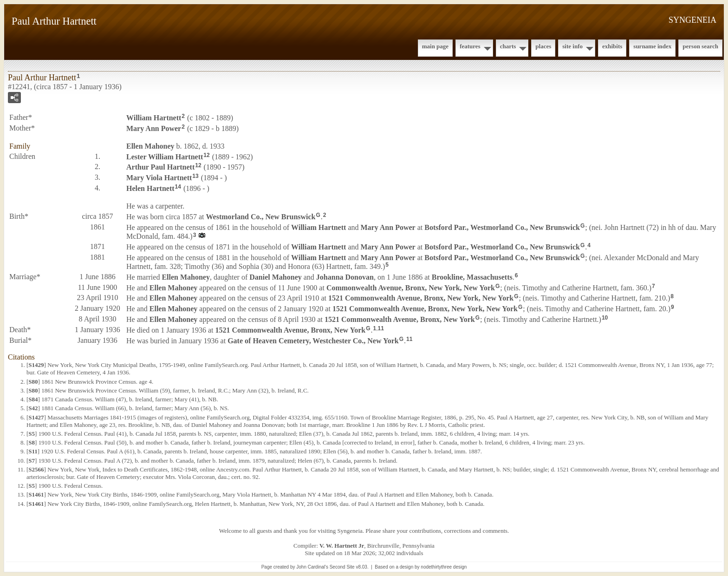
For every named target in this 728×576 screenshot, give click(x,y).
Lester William (165, 156)
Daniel (275, 277)
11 (381, 328)
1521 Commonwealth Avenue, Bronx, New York (400, 319)
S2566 (36, 469)
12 (206, 155)
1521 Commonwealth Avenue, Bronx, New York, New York (421, 298)
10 (605, 318)
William (154, 118)
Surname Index (652, 46)
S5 (32, 434)
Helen (150, 188)
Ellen (150, 146)
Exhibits (612, 46)
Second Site (342, 567)
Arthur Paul (160, 167)
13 (195, 176)
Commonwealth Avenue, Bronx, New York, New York (411, 287)
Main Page (435, 46)
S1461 (36, 494)
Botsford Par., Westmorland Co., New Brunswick (502, 227)
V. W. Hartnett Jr (342, 546)
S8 (32, 442)
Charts (508, 46)
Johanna (345, 277)
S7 (32, 461)
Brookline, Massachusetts (472, 277)
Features (470, 46)
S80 (33, 382)
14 (178, 187)
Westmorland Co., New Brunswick (261, 217)
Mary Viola (159, 178)
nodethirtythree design (444, 567)
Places (543, 46)
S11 (33, 451)
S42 (33, 408)
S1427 (36, 417)
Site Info (572, 46)
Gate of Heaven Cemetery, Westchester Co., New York (313, 340)
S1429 (36, 365)
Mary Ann (154, 128)
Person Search (700, 46)
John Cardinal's (312, 567)
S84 (33, 399)
